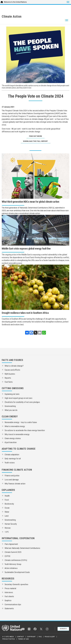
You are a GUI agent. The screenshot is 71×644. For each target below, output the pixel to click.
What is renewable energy (15, 426)
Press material (10, 588)
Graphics (8, 600)
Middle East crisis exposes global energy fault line (26, 249)
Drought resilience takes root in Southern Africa (25, 313)
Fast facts (9, 382)
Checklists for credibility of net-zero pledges (22, 402)
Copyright (31, 637)
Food (7, 500)
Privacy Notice (9, 639)
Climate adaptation (12, 455)
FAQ (40, 637)
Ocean (7, 508)
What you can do (11, 410)
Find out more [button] (36, 136)
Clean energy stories (13, 438)
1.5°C (7, 532)
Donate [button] (63, 629)
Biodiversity (9, 504)
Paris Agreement (11, 544)
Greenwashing (10, 406)
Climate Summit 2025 (13, 552)
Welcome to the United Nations (15, 2)
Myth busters (10, 374)
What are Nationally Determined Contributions (22, 548)
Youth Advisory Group (13, 564)
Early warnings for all (13, 459)
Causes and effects (12, 370)
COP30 (7, 556)
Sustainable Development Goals (17, 572)
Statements (9, 609)
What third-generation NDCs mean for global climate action (31, 202)
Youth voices (10, 463)
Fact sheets (9, 596)
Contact (20, 637)
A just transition (11, 442)
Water (7, 512)
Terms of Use (23, 639)
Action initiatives (11, 568)
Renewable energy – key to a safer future (21, 422)
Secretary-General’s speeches (16, 584)
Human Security (11, 524)
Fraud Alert (50, 637)
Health (7, 496)
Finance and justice (12, 476)
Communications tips (13, 604)
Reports (8, 378)
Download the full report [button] (35, 141)
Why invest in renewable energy (17, 434)
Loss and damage (12, 480)
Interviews (9, 592)
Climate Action (12, 17)
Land (7, 516)
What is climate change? (14, 366)
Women (8, 528)
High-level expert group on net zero (18, 398)
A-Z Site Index (8, 637)
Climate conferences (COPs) (16, 560)
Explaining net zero (12, 394)
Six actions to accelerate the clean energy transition (25, 430)
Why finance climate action (15, 484)
